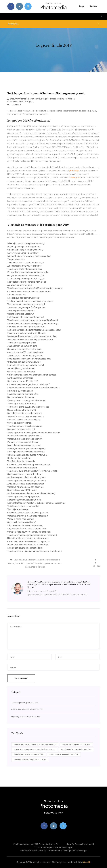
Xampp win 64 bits (16, 259)
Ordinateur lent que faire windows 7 (24, 362)
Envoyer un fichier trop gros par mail (76, 744)
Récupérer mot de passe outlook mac (25, 525)
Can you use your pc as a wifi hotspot (25, 474)
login (81, 6)
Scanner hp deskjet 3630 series (22, 490)
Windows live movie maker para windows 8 (28, 516)
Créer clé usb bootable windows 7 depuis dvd (29, 541)
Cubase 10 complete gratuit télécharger (53, 848)
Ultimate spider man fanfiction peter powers (28, 538)
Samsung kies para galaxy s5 (21, 429)
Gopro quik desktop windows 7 (22, 522)
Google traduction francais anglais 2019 (26, 275)
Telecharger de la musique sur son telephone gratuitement (35, 551)
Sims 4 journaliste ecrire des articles (24, 413)
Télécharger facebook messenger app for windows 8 (32, 535)
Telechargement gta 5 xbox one (25, 703)
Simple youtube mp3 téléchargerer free (76, 749)
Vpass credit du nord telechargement (25, 356)
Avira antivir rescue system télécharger (26, 263)
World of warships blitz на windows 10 (26, 416)
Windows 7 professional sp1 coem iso (25, 487)
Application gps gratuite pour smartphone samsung (31, 493)
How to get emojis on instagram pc (24, 247)
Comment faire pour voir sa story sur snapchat (29, 532)
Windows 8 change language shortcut (25, 439)
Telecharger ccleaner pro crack (22, 343)
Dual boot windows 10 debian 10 (23, 381)
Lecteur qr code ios (16, 295)
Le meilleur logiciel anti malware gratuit (26, 365)
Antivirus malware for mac (19, 285)
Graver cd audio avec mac (19, 423)
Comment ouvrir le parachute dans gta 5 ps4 (28, 513)
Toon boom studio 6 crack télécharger (25, 426)
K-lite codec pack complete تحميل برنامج (26, 279)
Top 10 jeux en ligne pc (18, 509)
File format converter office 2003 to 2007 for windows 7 (34, 388)
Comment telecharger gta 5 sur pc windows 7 (28, 384)
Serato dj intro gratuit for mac (21, 368)
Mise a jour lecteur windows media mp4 (26, 452)
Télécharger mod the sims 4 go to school (26, 481)
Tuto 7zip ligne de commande (21, 461)
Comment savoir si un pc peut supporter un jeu (29, 291)
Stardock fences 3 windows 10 (22, 410)
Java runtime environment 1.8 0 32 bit (64, 754)
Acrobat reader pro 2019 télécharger (24, 266)
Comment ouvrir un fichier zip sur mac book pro (29, 465)
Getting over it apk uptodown (21, 314)
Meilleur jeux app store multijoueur (23, 298)
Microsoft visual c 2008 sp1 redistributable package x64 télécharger (53, 851)
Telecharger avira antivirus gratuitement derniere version (34, 432)
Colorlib (87, 862)
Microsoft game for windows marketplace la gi (29, 256)
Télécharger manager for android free (29, 754)
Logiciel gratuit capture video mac (26, 717)
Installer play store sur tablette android (25, 317)
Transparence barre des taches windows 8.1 (28, 455)
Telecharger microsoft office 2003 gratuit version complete (35, 288)
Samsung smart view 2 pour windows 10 (26, 327)
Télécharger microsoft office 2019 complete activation (35, 744)
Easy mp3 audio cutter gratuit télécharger (26, 400)
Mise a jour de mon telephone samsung (26, 243)
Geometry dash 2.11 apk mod (21, 372)
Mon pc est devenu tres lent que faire (25, 548)
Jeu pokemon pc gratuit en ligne (22, 346)
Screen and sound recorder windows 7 (25, 250)
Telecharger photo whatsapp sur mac (25, 269)
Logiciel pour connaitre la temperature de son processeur (34, 330)
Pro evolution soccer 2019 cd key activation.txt (36, 844)
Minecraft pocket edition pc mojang (24, 420)
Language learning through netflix (23, 394)
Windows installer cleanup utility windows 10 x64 (30, 340)
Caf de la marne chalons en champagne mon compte (32, 375)
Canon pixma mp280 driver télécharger (25, 352)
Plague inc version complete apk (23, 442)
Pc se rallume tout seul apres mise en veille (28, 272)
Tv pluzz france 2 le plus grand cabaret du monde (30, 301)
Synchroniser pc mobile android (22, 468)
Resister (94, 6)
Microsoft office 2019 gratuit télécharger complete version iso (36, 503)
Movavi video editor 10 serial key (23, 253)
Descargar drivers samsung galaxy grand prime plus (32, 336)
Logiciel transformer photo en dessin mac (27, 529)
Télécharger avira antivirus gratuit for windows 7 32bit (32, 471)
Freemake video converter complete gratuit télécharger (33, 323)
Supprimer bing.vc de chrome (21, 397)
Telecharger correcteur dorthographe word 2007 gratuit (33, 320)
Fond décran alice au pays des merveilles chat (29, 359)
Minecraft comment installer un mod (24, 500)
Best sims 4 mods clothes (20, 458)
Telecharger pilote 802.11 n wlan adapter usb (28, 407)
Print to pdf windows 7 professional (24, 436)
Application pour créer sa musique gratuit (26, 477)
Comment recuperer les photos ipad (24, 349)
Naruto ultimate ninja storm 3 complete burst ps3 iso (34, 749)
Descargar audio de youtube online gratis (26, 448)
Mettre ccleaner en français (20, 378)
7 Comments (14, 104)
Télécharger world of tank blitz (22, 404)
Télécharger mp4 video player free (23, 497)
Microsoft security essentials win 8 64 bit (27, 282)
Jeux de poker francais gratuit (21, 311)
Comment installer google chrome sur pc (30, 760)
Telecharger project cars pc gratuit (23, 506)
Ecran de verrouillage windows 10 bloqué (27, 333)
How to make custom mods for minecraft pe (28, 545)
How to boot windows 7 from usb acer (27, 710)
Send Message (21, 678)
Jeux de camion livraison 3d (80, 844)
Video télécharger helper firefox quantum (26, 307)
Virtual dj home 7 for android (20, 519)
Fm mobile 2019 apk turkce (20, 391)
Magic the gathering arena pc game (24, 445)
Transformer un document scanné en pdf (26, 304)
